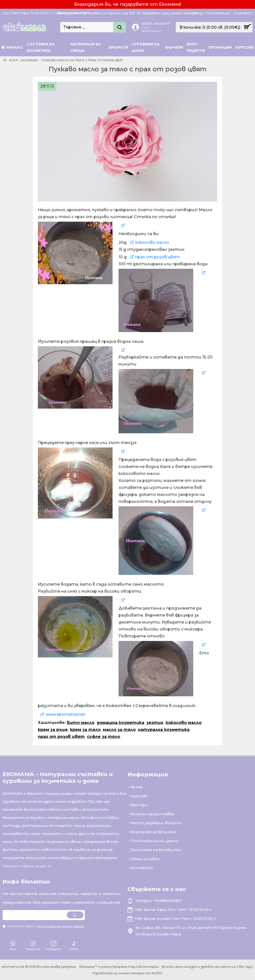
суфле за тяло (103, 737)
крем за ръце (53, 730)
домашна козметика (120, 723)
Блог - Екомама (24, 60)
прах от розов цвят (158, 257)
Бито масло (81, 723)
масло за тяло (119, 730)
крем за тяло (85, 730)
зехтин (155, 723)
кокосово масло (152, 242)
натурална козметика (164, 730)
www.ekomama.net (65, 714)
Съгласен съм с (44, 926)
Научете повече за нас (24, 866)
